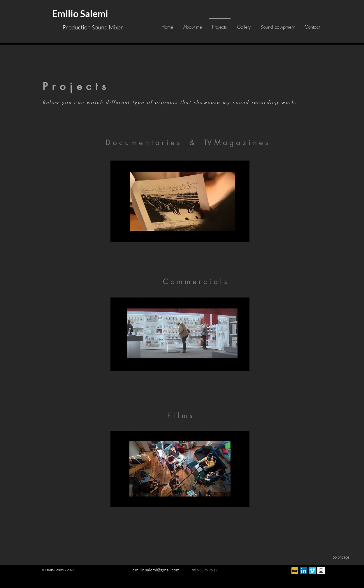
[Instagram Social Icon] (321, 571)
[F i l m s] (180, 416)
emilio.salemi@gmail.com (156, 570)
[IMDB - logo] (295, 571)
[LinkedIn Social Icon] (304, 571)
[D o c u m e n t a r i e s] (143, 142)
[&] (192, 142)
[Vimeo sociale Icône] (312, 571)
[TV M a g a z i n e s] (236, 142)
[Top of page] (332, 558)
